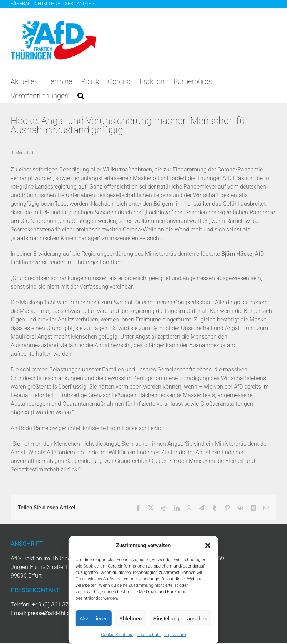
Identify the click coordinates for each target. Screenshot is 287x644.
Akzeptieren (94, 618)
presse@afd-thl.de (50, 613)
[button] (208, 545)
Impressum (175, 635)
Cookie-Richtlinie (117, 635)
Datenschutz (149, 635)
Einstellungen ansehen (180, 618)
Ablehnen (130, 618)
